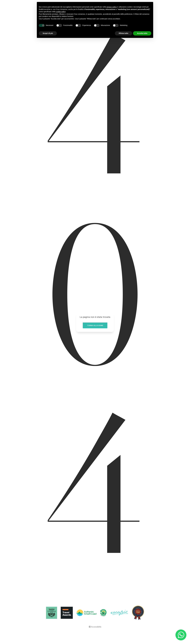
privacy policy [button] (112, 7)
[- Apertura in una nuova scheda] (181, 635)
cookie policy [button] (61, 12)
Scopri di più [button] (48, 33)
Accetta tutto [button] (142, 33)
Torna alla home (95, 326)
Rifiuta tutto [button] (124, 33)
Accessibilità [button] (96, 627)
